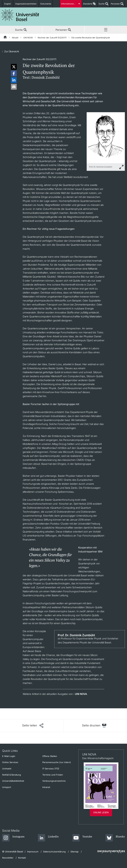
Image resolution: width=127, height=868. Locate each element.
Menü (106, 30)
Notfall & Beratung (11, 775)
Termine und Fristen (53, 775)
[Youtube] (82, 838)
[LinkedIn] (48, 838)
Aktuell (15, 38)
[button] (14, 67)
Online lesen (101, 812)
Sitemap (74, 852)
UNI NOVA (28, 38)
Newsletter (8, 858)
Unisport (7, 787)
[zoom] (106, 137)
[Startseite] (5, 38)
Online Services (10, 762)
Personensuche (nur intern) (57, 762)
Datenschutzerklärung (54, 852)
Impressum (33, 852)
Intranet (46, 787)
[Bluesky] (115, 838)
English (8, 4)
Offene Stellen (50, 756)
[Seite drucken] (94, 725)
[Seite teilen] (33, 726)
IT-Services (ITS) (51, 769)
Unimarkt (7, 769)
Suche (101, 5)
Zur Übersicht (12, 51)
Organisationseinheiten (26, 4)
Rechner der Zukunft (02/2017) (52, 38)
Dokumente (46, 4)
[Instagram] (13, 838)
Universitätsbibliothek (13, 781)
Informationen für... (70, 4)
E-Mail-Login (9, 756)
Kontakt (22, 858)
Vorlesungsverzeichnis (54, 781)
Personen (115, 5)
